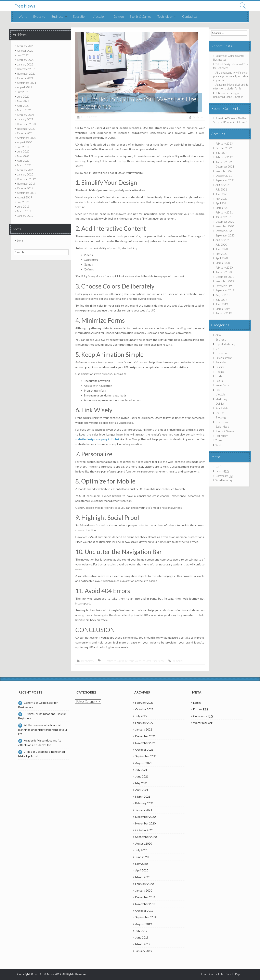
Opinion (119, 16)
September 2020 (27, 138)
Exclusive (39, 16)
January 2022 (25, 64)
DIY (218, 349)
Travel (219, 440)
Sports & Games (141, 16)
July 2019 (23, 202)
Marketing (221, 399)
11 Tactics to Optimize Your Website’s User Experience (133, 661)
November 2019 (26, 184)
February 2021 (26, 115)
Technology (165, 16)
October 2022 (25, 51)
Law (218, 390)
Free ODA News (44, 974)
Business (57, 16)
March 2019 (24, 211)
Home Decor (222, 385)
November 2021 (26, 74)
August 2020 (25, 142)
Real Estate (222, 408)
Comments (224, 476)
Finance (220, 372)
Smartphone (222, 422)
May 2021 (23, 101)
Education (80, 16)
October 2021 (25, 78)
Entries (222, 471)
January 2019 (25, 216)
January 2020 (25, 174)
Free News (25, 6)
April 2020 (23, 161)
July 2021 (23, 92)
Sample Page (233, 974)
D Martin (198, 117)
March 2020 (24, 165)
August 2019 (25, 197)
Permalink (177, 661)
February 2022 (26, 60)
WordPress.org (224, 480)
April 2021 (23, 106)
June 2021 (23, 97)
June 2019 (23, 207)
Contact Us (190, 16)
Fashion (220, 367)
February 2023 (26, 46)
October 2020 (25, 133)
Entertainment (224, 358)
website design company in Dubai (97, 439)
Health (219, 381)
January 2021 (25, 119)
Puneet (219, 118)
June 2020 (23, 151)
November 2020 (26, 129)
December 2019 (26, 179)
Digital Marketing (225, 344)
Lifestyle (98, 16)
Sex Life (220, 413)
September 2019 (27, 193)
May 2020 (23, 156)
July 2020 (23, 147)
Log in (20, 241)
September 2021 (27, 83)
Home (204, 974)
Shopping (221, 417)
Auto (218, 335)
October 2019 (25, 188)
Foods (219, 376)
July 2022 (23, 55)
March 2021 (24, 110)
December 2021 (26, 69)
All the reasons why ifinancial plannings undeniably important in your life (231, 76)
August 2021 (25, 87)
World (23, 16)
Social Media (223, 427)
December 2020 (26, 124)
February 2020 (26, 170)
